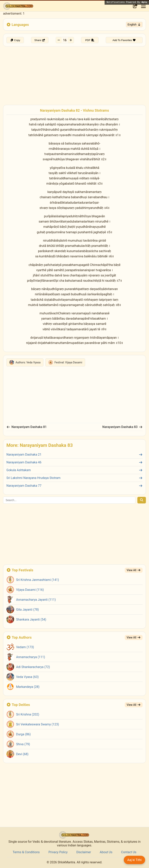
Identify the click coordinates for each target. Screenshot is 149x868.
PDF (90, 40)
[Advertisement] (74, 74)
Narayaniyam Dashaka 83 (123, 427)
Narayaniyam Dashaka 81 (26, 427)
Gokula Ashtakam (74, 470)
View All (134, 570)
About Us (106, 852)
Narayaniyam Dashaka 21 (74, 455)
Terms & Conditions (26, 852)
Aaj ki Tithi (134, 860)
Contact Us (129, 852)
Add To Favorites (124, 40)
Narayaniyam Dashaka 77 (74, 486)
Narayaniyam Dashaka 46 (74, 462)
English (134, 25)
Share (40, 40)
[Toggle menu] (143, 6)
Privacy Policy (58, 852)
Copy (15, 40)
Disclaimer (84, 852)
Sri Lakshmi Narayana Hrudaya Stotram (74, 478)
